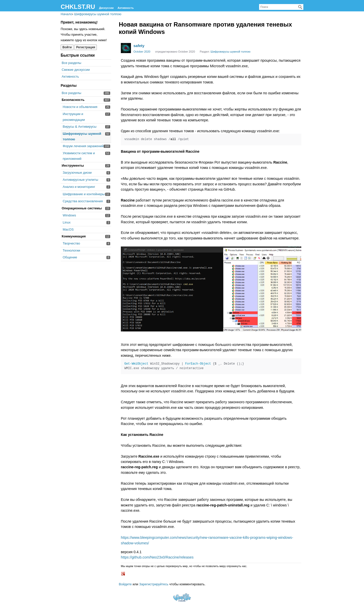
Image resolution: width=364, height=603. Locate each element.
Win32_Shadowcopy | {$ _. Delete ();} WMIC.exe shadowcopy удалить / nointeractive (184, 366)
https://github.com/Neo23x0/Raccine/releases (157, 557)
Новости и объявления (80, 107)
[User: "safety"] (126, 48)
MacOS (68, 229)
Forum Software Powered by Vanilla (182, 597)
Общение (70, 257)
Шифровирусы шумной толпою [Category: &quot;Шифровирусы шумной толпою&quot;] (231, 52)
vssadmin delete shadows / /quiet (157, 139)
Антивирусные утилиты (80, 180)
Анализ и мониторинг (79, 187)
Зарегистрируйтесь (154, 584)
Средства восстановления (83, 201)
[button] (124, 574)
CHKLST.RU (78, 7)
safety (139, 46)
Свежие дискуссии (76, 70)
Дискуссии (106, 8)
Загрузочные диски (77, 173)
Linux (67, 222)
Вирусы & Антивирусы (80, 127)
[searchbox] (281, 7)
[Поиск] (300, 7)
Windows (69, 215)
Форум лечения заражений (83, 146)
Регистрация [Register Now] (86, 47)
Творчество (71, 243)
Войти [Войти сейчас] (67, 47)
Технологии (71, 250)
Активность (126, 8)
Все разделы (71, 63)
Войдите (125, 584)
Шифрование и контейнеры (84, 194)
